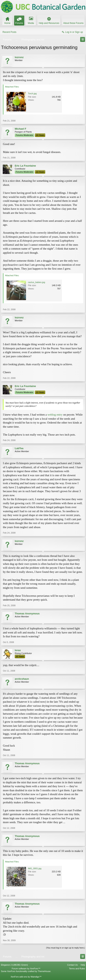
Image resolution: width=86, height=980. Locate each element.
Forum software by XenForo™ (26, 969)
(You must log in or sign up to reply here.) (66, 948)
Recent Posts (9, 32)
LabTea (19, 448)
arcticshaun (22, 679)
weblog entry (55, 415)
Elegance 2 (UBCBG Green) (14, 965)
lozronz (19, 57)
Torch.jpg (32, 93)
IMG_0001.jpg (35, 868)
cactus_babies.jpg (36, 282)
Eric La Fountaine (25, 166)
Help (83, 965)
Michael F (20, 129)
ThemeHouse (44, 971)
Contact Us (72, 965)
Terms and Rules (77, 969)
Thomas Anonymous (27, 614)
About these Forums (73, 23)
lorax (18, 650)
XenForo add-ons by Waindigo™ (26, 977)
